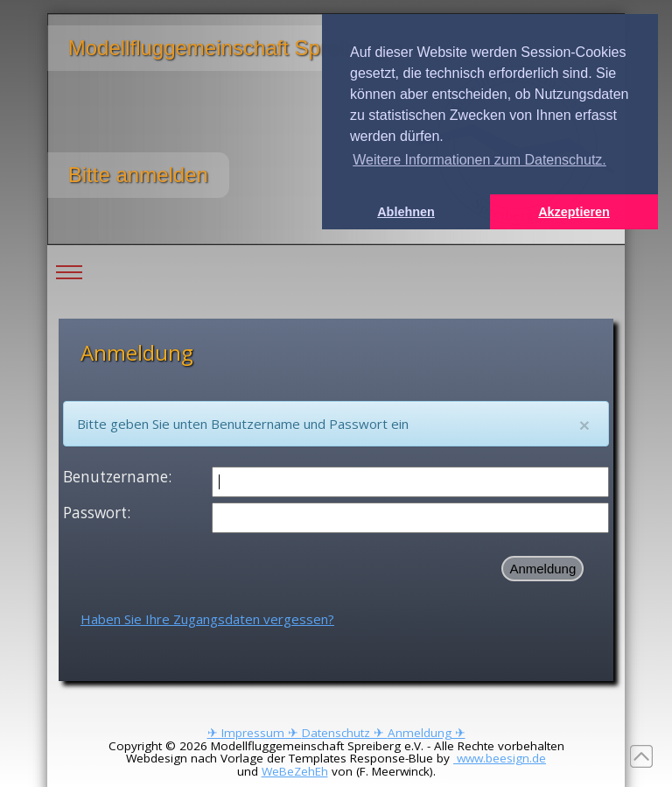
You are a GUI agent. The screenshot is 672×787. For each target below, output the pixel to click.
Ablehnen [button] (406, 212)
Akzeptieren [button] (574, 212)
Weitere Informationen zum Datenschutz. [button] (479, 160)
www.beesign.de (500, 758)
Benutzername (115, 477)
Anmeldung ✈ (427, 733)
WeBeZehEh (295, 771)
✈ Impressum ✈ (255, 733)
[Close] (584, 425)
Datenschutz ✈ (345, 733)
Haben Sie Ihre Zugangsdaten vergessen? (207, 619)
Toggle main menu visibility (69, 259)
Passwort (95, 513)
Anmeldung (542, 569)
